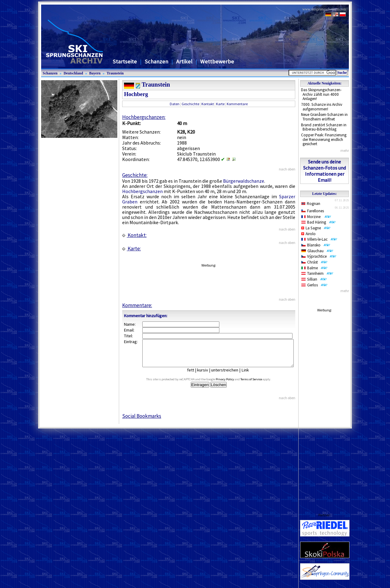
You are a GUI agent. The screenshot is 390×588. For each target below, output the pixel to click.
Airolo (308, 234)
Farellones (313, 211)
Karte (220, 104)
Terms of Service (258, 385)
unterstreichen (229, 375)
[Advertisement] (324, 407)
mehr (345, 151)
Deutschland (73, 73)
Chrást (314, 262)
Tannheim (317, 273)
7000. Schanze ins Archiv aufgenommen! (322, 107)
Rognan (311, 204)
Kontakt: (134, 235)
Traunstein (115, 73)
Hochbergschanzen (142, 191)
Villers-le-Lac (319, 239)
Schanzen (156, 61)
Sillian (314, 279)
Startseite (125, 61)
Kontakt (208, 104)
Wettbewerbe (217, 61)
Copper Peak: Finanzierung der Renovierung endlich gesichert (324, 139)
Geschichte (190, 104)
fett (195, 375)
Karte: (131, 249)
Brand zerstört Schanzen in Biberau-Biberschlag (324, 127)
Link (250, 375)
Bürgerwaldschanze (244, 181)
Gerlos (314, 285)
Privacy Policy (232, 385)
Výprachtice (319, 256)
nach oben (287, 169)
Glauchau (317, 251)
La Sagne (316, 228)
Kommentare (237, 104)
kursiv (207, 375)
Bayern (95, 73)
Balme (314, 268)
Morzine (316, 217)
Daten (175, 104)
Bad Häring (319, 222)
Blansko (316, 245)
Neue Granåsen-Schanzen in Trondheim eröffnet (324, 117)
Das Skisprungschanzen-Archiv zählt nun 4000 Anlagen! (321, 94)
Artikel (184, 61)
